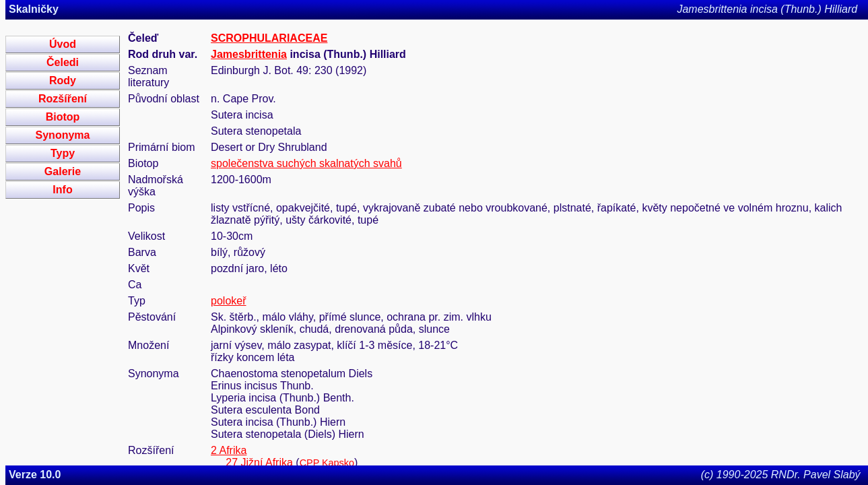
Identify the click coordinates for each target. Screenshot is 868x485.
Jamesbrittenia (249, 54)
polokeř (228, 301)
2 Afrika (229, 450)
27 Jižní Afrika (259, 462)
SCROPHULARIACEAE (269, 38)
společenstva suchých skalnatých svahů (306, 163)
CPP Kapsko (327, 463)
